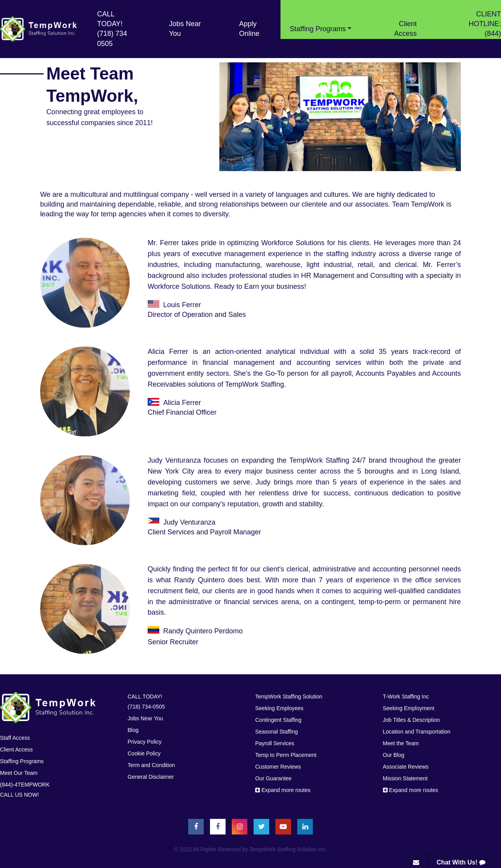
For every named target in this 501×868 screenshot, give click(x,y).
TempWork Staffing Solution (289, 697)
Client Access (406, 29)
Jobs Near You (185, 29)
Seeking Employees (279, 708)
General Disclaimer (151, 777)
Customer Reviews (278, 767)
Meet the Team (401, 743)
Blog (133, 730)
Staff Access (15, 738)
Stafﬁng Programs (22, 761)
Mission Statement (405, 778)
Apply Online (249, 29)
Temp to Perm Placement (286, 755)
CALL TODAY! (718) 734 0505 (112, 29)
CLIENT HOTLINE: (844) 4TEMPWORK (478, 29)
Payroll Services (275, 743)
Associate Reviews (406, 767)
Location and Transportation (417, 732)
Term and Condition (151, 765)
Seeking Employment (409, 708)
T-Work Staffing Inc (406, 697)
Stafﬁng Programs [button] (318, 29)
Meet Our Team (19, 773)
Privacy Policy (145, 742)
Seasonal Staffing (277, 732)
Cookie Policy (144, 753)
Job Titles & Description (411, 720)
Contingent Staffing (278, 720)
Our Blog (394, 755)
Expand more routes (283, 790)
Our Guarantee (273, 778)
